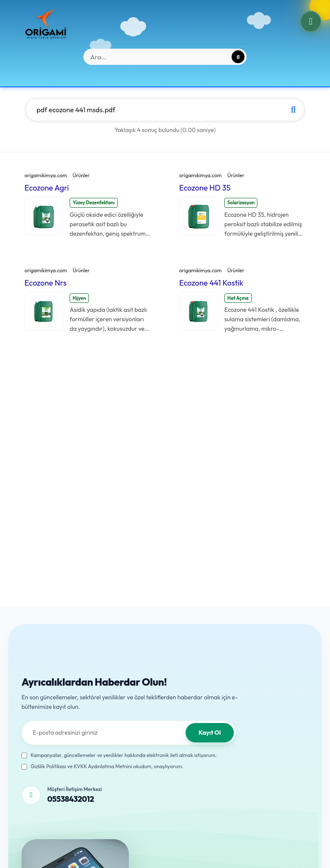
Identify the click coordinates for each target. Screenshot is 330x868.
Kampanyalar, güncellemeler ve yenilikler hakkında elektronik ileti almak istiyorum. (119, 755)
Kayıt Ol (210, 733)
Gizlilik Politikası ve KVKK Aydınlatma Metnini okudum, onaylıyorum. (102, 766)
